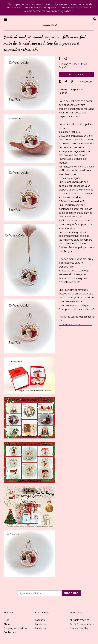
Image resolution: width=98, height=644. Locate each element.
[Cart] (95, 20)
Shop (7, 620)
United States (79, 64)
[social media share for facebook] (60, 82)
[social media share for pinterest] (72, 82)
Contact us (10, 632)
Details (63, 90)
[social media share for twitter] (66, 82)
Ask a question (85, 82)
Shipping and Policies (15, 628)
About (7, 624)
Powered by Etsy (79, 628)
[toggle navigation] (5, 19)
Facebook (41, 620)
